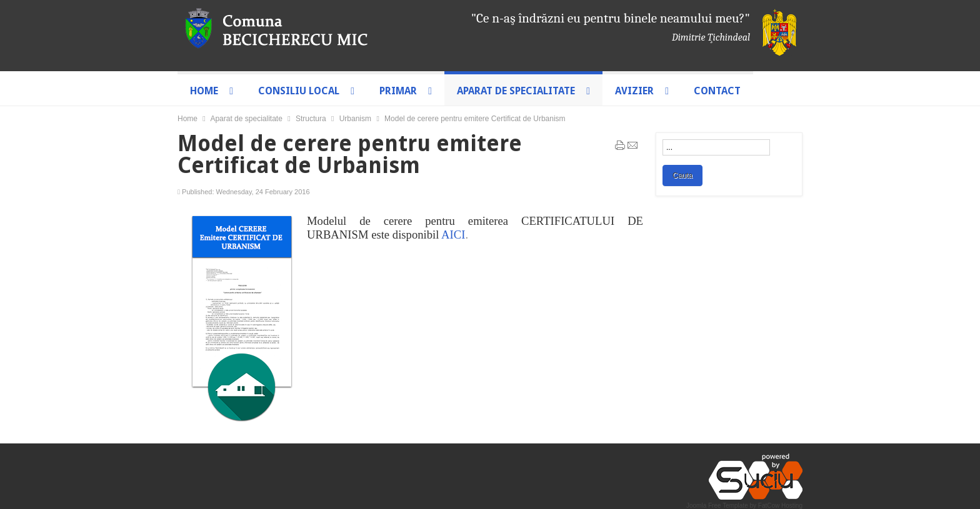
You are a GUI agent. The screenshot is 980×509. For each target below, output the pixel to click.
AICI (453, 235)
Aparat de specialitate (246, 119)
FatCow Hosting (780, 506)
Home (187, 119)
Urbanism (355, 119)
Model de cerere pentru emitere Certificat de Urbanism (350, 154)
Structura (311, 119)
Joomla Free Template (717, 506)
